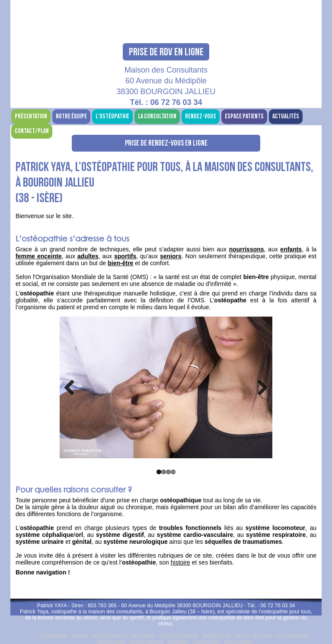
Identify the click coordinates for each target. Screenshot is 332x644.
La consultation (157, 116)
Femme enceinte (110, 635)
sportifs (125, 256)
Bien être (263, 635)
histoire (180, 562)
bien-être (120, 263)
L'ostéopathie (112, 116)
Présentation (31, 116)
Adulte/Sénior (217, 635)
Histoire (79, 635)
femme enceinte (39, 256)
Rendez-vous (201, 116)
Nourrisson (143, 635)
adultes (88, 256)
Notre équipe (71, 116)
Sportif (242, 635)
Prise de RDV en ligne (166, 52)
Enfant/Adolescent (179, 635)
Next (259, 387)
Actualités (286, 116)
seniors (171, 256)
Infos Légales (238, 641)
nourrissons (247, 249)
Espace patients (244, 116)
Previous (73, 387)
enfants (291, 249)
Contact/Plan (32, 131)
